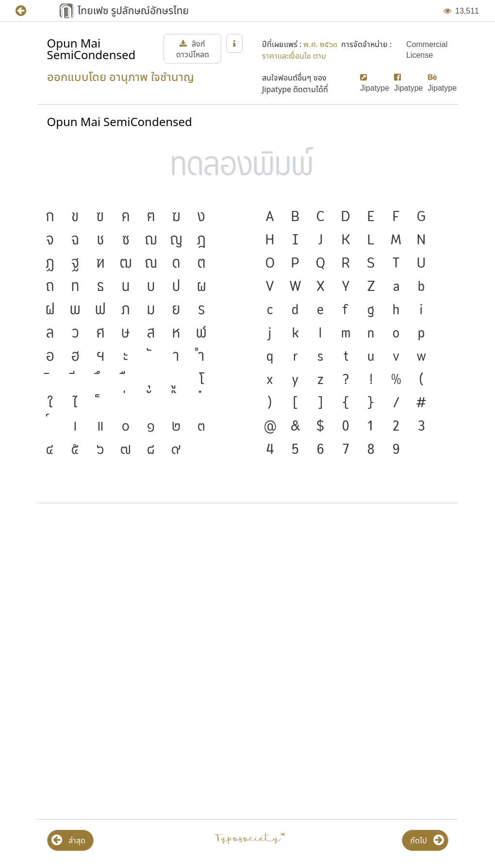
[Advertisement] (248, 589)
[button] (28, 11)
